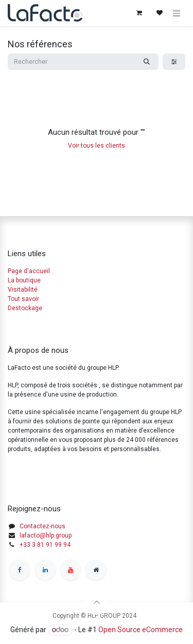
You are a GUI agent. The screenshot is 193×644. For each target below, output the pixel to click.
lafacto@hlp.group (46, 535)
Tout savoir (23, 299)
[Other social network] (96, 570)
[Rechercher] (147, 62)
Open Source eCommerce (141, 630)
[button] (97, 602)
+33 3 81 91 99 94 (45, 545)
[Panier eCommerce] (139, 13)
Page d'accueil (29, 271)
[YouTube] (71, 570)
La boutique (24, 280)
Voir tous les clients (97, 146)
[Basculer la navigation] (177, 13)
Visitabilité (23, 290)
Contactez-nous (42, 526)
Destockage (25, 308)
